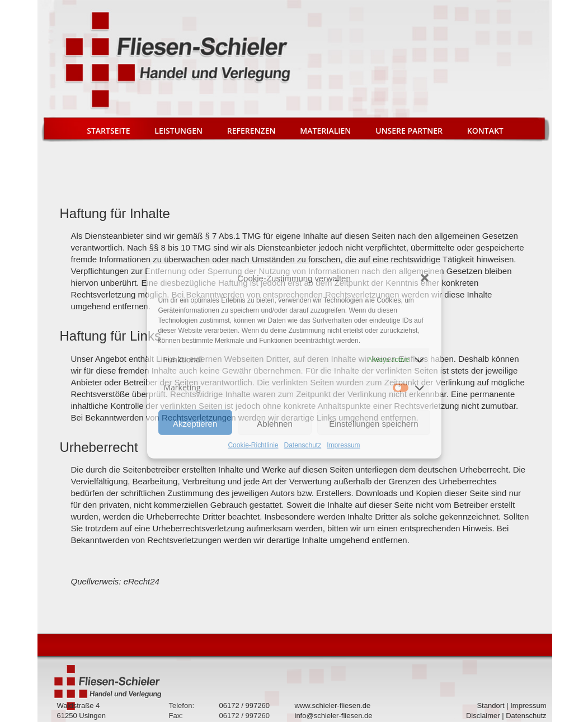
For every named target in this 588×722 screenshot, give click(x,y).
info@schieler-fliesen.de (334, 716)
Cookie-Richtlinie (253, 445)
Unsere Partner (409, 131)
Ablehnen (274, 424)
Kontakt (485, 131)
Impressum (343, 445)
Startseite (108, 131)
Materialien (325, 131)
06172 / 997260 (244, 706)
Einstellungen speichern (373, 424)
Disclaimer (483, 716)
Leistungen (178, 131)
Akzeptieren (195, 424)
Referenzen (251, 131)
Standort (490, 706)
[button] (425, 278)
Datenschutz (303, 445)
